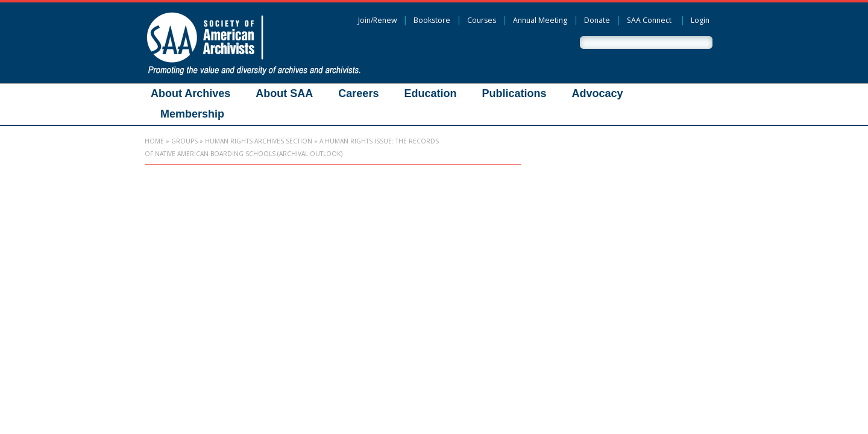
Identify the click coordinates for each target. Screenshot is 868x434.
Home (154, 141)
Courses (482, 20)
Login (700, 20)
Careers (358, 93)
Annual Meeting (540, 20)
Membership (192, 114)
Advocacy (597, 93)
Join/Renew (377, 20)
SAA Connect (649, 20)
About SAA (284, 93)
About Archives (190, 93)
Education (430, 93)
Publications (514, 93)
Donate (597, 20)
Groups (184, 141)
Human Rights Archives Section (259, 141)
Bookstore (432, 20)
